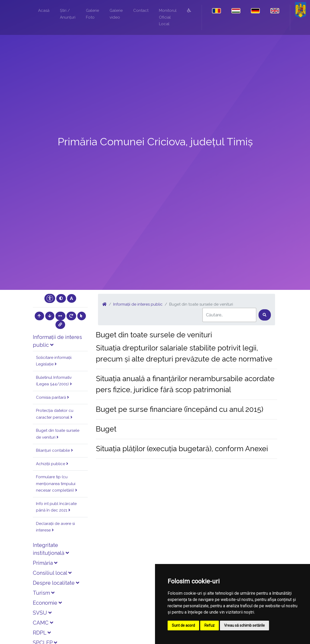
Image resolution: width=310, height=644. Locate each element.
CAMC (43, 623)
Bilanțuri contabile (55, 450)
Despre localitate (56, 583)
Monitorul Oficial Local (168, 17)
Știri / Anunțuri (68, 14)
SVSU (42, 613)
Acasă (44, 10)
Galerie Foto (92, 14)
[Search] (229, 315)
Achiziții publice (52, 464)
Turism (44, 593)
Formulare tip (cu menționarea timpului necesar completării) (57, 484)
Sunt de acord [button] (183, 625)
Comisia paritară (53, 397)
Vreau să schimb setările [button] (244, 625)
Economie (47, 603)
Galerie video (116, 14)
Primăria (45, 563)
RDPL (42, 633)
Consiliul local (52, 573)
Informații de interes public (138, 304)
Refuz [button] (210, 625)
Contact (141, 10)
